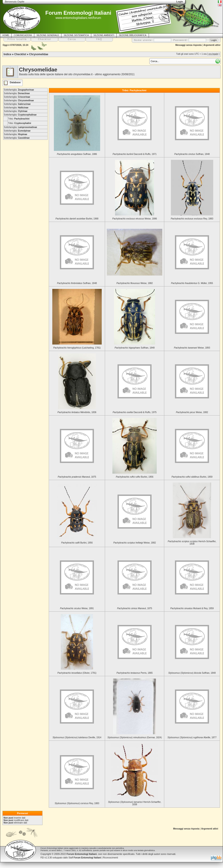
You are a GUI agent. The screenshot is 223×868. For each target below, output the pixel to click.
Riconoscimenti (110, 858)
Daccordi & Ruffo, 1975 (135, 412)
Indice (7, 54)
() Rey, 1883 (77, 803)
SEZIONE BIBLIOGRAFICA (133, 35)
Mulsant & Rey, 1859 (192, 608)
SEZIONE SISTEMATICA (76, 35)
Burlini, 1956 (135, 477)
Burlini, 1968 (77, 219)
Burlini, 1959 (192, 477)
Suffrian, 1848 (192, 154)
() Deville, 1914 (77, 737)
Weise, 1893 (192, 348)
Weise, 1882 (135, 283)
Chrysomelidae (39, 54)
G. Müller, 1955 (192, 283)
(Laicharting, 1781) (77, 348)
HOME (6, 35)
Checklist (20, 54)
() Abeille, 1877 (192, 737)
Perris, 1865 (135, 673)
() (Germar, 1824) (135, 737)
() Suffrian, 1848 (192, 673)
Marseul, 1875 (77, 477)
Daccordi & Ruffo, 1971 (135, 154)
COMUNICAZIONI (23, 35)
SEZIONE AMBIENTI (104, 35)
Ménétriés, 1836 (77, 412)
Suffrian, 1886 (77, 154)
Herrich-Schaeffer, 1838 (192, 543)
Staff (85, 858)
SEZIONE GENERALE (48, 35)
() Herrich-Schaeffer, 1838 (135, 803)
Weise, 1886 (135, 219)
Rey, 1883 (192, 219)
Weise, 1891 (77, 608)
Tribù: (19, 119)
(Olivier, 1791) (77, 673)
